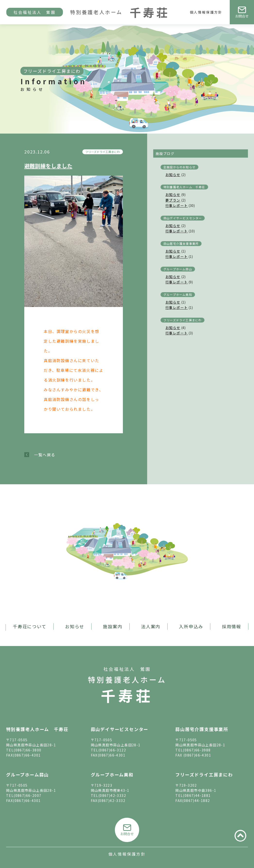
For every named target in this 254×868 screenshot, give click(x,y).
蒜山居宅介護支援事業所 (181, 243)
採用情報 (232, 626)
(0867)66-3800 (27, 750)
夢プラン (173, 200)
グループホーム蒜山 (178, 269)
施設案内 (113, 626)
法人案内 (151, 626)
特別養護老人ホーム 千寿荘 (184, 187)
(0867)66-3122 (112, 750)
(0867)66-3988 (197, 750)
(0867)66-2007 (27, 795)
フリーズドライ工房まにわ (103, 152)
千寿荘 (127, 695)
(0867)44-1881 (197, 795)
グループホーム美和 (178, 294)
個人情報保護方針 (206, 12)
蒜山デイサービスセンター (183, 218)
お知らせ (173, 175)
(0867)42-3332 (112, 795)
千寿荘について (30, 626)
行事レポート (177, 205)
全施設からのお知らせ (179, 167)
